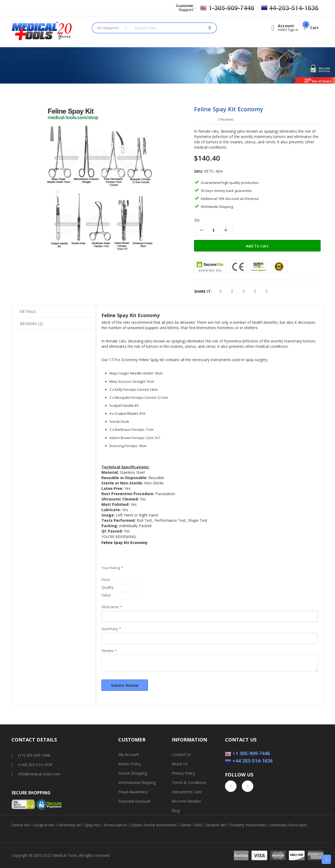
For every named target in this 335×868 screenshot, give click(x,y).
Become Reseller (186, 801)
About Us (180, 764)
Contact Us (181, 754)
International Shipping (137, 782)
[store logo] (48, 32)
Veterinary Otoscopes (289, 825)
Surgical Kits (44, 825)
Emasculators (116, 825)
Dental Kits (21, 825)
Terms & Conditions (189, 782)
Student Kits (216, 825)
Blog (176, 810)
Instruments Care (187, 792)
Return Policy (130, 764)
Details (28, 311)
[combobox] (167, 28)
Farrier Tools (191, 825)
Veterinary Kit (70, 825)
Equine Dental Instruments (154, 825)
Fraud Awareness (133, 792)
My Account (129, 754)
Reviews (31, 323)
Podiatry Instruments (248, 825)
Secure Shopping (133, 773)
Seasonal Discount (134, 801)
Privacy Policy (183, 773)
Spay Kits (92, 825)
